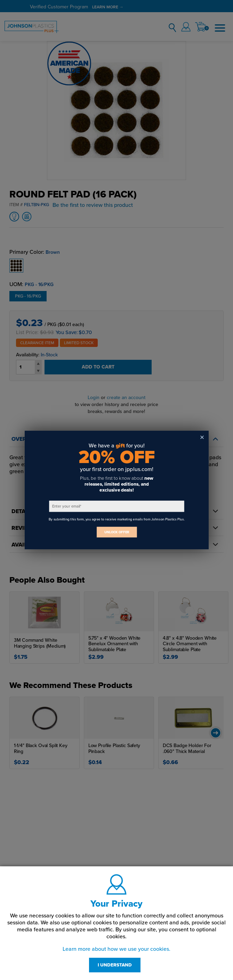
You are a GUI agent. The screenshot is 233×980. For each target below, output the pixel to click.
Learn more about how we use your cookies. (116, 949)
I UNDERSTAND (115, 965)
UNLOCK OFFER (116, 532)
